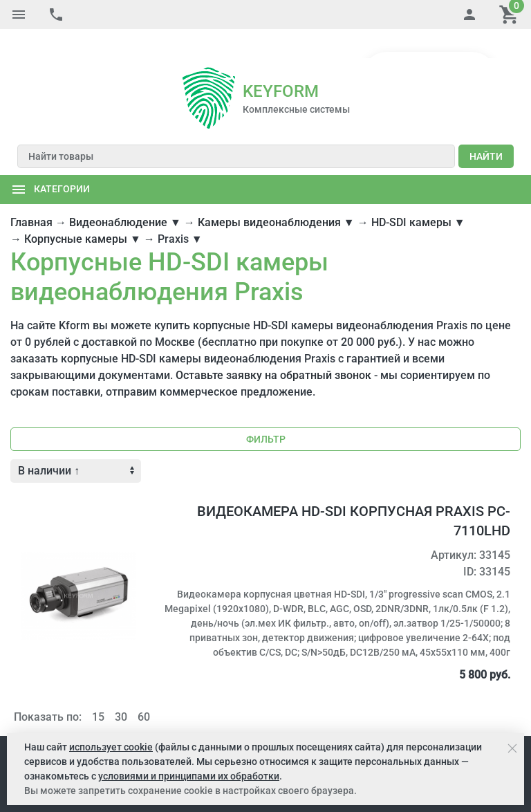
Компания (34, 721)
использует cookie (111, 747)
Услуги (138, 721)
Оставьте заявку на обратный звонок (273, 346)
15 (98, 688)
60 (144, 688)
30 (121, 688)
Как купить (90, 721)
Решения (181, 721)
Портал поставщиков (258, 721)
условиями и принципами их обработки (189, 776)
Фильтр (266, 410)
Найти (486, 127)
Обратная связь (466, 721)
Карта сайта (342, 721)
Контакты (400, 721)
